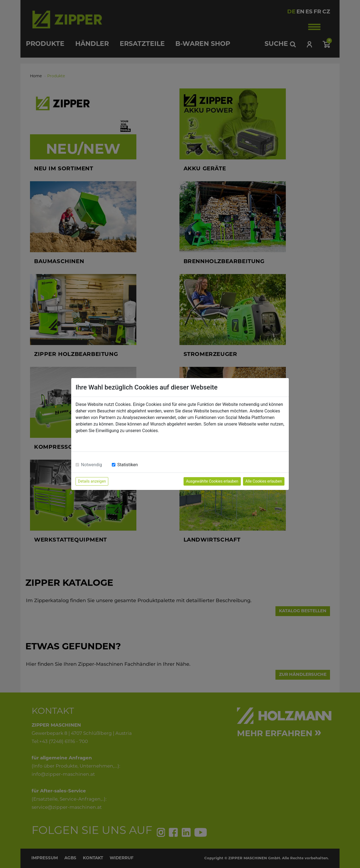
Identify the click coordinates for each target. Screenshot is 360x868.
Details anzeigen (92, 481)
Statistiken (127, 465)
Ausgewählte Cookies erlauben (212, 481)
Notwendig (91, 465)
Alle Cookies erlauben (264, 481)
